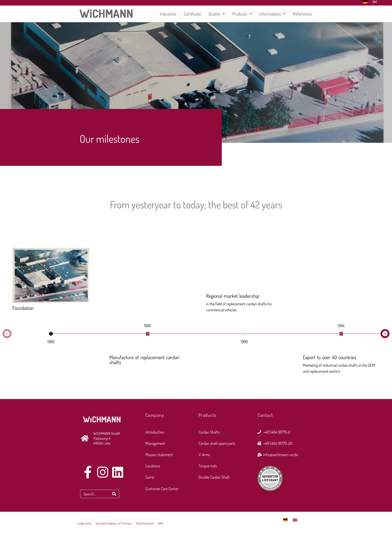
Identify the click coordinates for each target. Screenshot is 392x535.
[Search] (114, 494)
